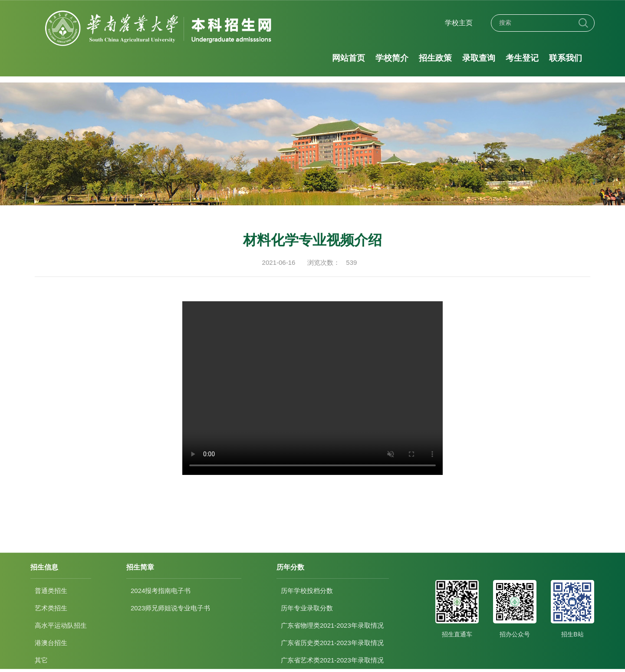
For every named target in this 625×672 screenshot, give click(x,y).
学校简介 (392, 58)
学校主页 (459, 23)
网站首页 (349, 58)
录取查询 (479, 58)
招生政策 (435, 58)
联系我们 (566, 58)
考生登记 (522, 58)
